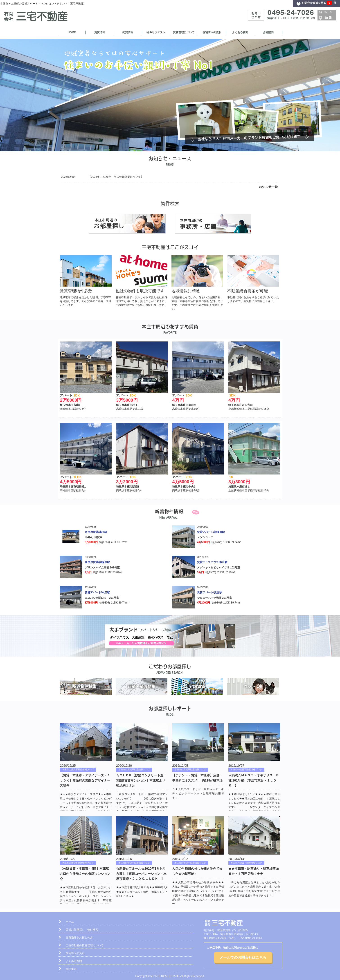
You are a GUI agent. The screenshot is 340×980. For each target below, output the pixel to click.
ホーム (70, 922)
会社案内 (268, 32)
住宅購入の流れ (212, 32)
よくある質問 (240, 32)
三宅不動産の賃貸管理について (85, 945)
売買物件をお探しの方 (79, 938)
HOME (72, 32)
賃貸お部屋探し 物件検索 (82, 930)
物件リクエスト (156, 32)
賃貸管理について (184, 32)
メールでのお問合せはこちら (243, 957)
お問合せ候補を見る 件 (319, 3)
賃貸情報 (100, 32)
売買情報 (128, 32)
